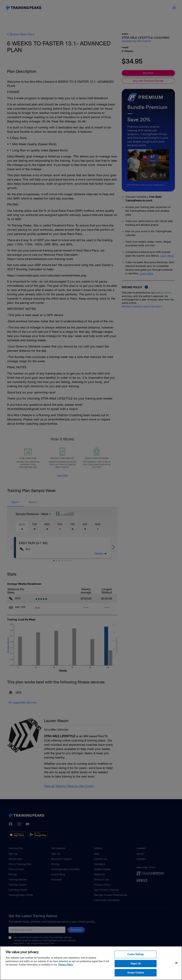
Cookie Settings (136, 958)
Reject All (136, 967)
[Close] (176, 966)
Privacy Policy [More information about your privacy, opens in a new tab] (66, 968)
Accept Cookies (136, 976)
